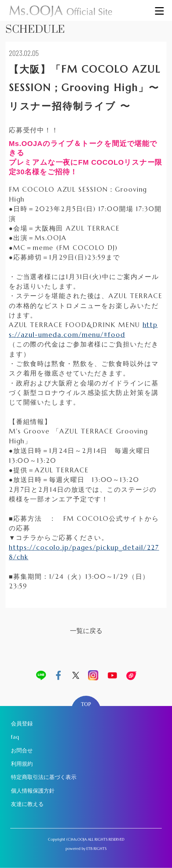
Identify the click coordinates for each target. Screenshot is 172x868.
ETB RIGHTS (96, 849)
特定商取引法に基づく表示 (44, 777)
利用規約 (22, 764)
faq (15, 737)
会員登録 (22, 724)
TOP (86, 704)
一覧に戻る (86, 631)
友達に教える (27, 804)
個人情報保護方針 (33, 791)
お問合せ (22, 751)
